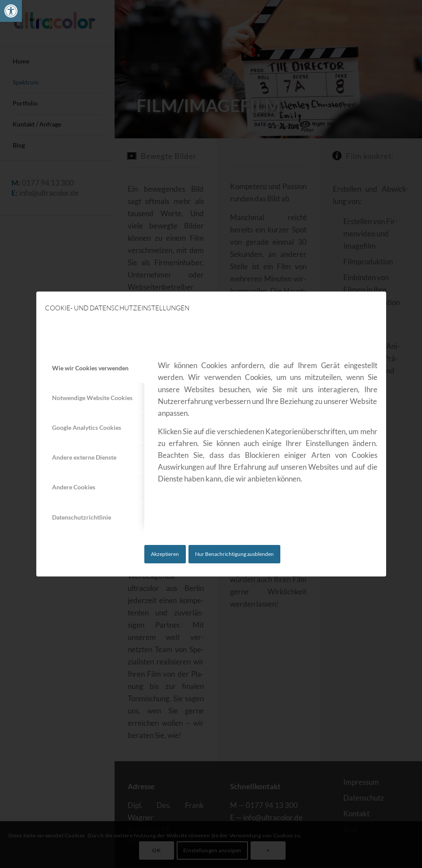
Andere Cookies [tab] (74, 487)
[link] (11, 11)
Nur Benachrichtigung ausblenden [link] (234, 554)
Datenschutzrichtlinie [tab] (82, 517)
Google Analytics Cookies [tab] (87, 427)
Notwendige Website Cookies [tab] (92, 398)
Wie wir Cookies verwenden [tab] (90, 368)
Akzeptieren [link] (165, 554)
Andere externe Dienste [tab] (84, 457)
